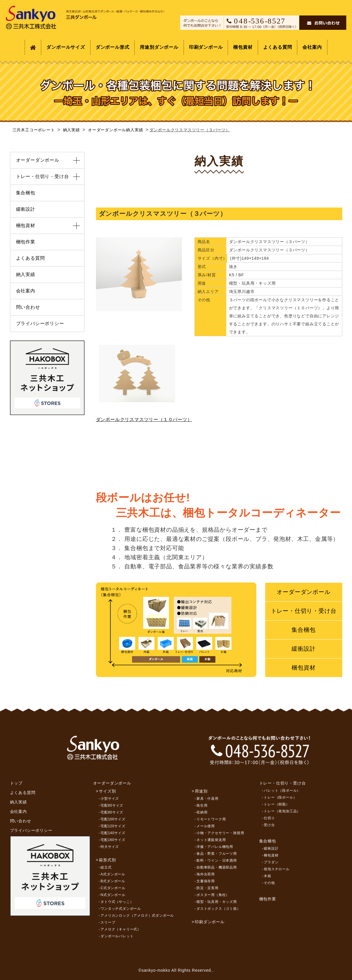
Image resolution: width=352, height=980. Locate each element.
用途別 (201, 791)
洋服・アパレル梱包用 (215, 847)
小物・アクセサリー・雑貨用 (220, 833)
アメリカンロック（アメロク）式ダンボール (137, 916)
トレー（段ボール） (280, 797)
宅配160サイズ (113, 840)
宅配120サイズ (113, 826)
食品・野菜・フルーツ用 (217, 854)
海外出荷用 (206, 874)
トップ (16, 783)
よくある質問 (278, 47)
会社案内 (312, 47)
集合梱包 (303, 630)
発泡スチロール (277, 869)
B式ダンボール (113, 881)
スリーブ (108, 922)
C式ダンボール (113, 888)
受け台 (269, 825)
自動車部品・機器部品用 (217, 867)
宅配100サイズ (113, 819)
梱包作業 (26, 242)
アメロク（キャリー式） (121, 929)
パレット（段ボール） (282, 791)
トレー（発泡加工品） (282, 811)
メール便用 (206, 826)
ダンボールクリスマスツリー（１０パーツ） (144, 419)
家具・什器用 (208, 799)
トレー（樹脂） (277, 804)
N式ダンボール (113, 895)
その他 (269, 883)
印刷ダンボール (206, 47)
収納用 (202, 812)
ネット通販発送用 (211, 840)
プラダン (271, 862)
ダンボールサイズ (66, 47)
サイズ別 (107, 791)
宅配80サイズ (112, 812)
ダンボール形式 (113, 47)
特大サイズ (110, 847)
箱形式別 (107, 860)
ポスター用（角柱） (213, 895)
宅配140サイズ (113, 833)
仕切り (269, 818)
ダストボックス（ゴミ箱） (219, 909)
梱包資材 (243, 47)
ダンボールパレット (117, 936)
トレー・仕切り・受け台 (304, 611)
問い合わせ (28, 307)
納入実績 (26, 274)
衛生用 (202, 805)
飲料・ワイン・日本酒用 (217, 860)
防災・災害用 (208, 888)
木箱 (268, 876)
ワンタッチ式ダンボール (121, 909)
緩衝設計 (303, 649)
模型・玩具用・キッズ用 (217, 902)
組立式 (106, 867)
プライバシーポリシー (40, 323)
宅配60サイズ (112, 805)
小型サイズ (110, 799)
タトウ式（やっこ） (117, 902)
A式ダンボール (113, 874)
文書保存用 (206, 881)
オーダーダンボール (303, 592)
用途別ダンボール (159, 47)
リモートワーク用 (211, 819)
